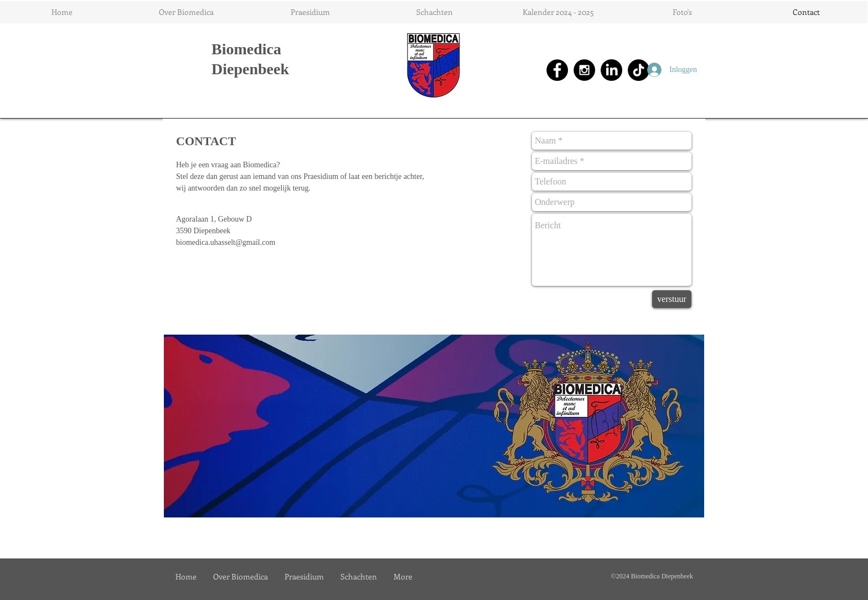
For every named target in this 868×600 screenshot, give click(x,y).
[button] (186, 12)
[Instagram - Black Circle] (584, 70)
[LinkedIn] (611, 70)
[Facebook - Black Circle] (557, 70)
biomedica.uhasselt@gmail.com (226, 242)
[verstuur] (672, 299)
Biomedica (246, 49)
